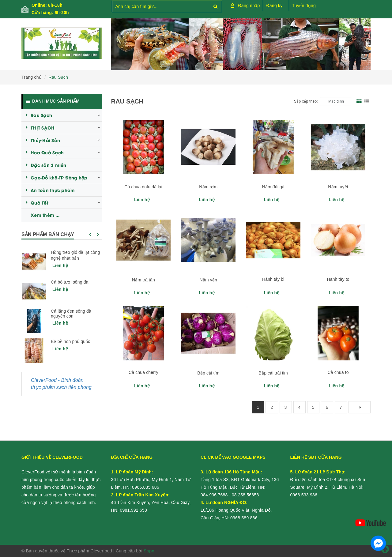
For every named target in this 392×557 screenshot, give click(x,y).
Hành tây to (338, 279)
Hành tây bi (273, 279)
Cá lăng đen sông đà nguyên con (71, 314)
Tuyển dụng (304, 6)
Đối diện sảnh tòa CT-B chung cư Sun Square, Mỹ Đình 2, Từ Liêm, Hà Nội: (328, 480)
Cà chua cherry (143, 372)
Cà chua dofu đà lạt (143, 187)
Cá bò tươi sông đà (70, 282)
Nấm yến (208, 280)
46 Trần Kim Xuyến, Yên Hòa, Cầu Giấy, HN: (151, 502)
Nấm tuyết (338, 187)
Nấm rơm (208, 187)
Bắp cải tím (208, 373)
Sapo (149, 551)
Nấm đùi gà (273, 187)
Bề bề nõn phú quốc (71, 341)
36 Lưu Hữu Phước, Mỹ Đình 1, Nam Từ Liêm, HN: (151, 480)
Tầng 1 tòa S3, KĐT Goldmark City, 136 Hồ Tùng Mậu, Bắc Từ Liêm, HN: (240, 480)
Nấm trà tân (143, 280)
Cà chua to (338, 372)
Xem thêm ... (45, 215)
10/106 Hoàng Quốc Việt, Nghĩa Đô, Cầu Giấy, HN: (236, 510)
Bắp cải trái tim (273, 373)
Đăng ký (274, 6)
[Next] (360, 407)
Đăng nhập (249, 6)
